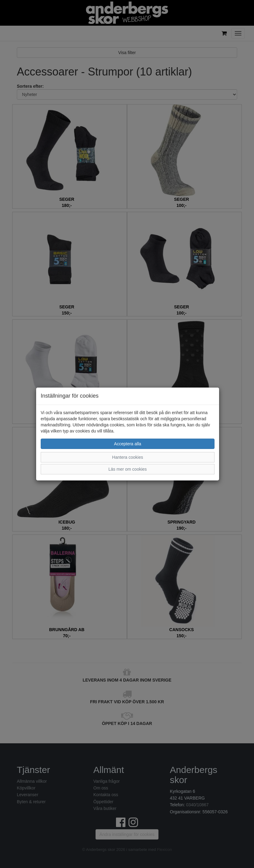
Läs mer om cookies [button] (127, 469)
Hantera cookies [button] (127, 457)
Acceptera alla (128, 444)
